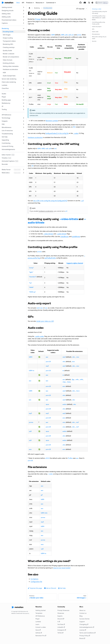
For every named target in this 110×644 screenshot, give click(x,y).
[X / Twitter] (89, 3)
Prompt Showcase (63, 610)
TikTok (60, 633)
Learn (37, 624)
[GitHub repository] (80, 3)
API (23, 3)
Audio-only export (97, 27)
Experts (60, 616)
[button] (13, 7)
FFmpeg (37, 19)
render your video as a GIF (45, 321)
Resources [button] (39, 3)
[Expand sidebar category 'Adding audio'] (24, 17)
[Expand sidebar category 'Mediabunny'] (24, 103)
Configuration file (36, 582)
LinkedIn (61, 627)
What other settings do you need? (99, 38)
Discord (61, 619)
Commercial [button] (50, 3)
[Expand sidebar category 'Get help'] (24, 137)
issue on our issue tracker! (62, 568)
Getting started (41, 610)
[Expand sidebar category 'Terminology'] (24, 118)
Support (82, 622)
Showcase (61, 613)
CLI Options (34, 579)
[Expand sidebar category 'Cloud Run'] (24, 88)
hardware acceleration (46, 211)
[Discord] (85, 3)
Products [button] (29, 3)
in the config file (57, 133)
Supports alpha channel (75, 263)
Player (38, 619)
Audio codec (95, 32)
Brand (82, 638)
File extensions (96, 34)
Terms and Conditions (87, 633)
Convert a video (41, 627)
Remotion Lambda (52, 121)
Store (38, 630)
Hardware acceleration (35, 137)
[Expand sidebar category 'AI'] (24, 106)
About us (82, 610)
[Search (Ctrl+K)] (102, 3)
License (83, 630)
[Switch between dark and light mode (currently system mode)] (93, 3)
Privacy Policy (85, 636)
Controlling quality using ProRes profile (98, 23)
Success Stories (85, 619)
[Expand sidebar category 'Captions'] (24, 23)
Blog (81, 616)
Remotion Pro (41, 636)
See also (94, 41)
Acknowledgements (87, 627)
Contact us (83, 613)
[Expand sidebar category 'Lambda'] (24, 85)
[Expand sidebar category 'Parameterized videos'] (24, 20)
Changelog (84, 624)
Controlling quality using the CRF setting (99, 12)
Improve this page (35, 588)
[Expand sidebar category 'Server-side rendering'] (24, 79)
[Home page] (29, 8)
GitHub (39, 633)
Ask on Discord (50, 588)
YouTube (61, 624)
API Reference (40, 616)
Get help (62, 588)
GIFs (93, 29)
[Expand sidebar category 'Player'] (24, 97)
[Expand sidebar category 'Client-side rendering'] (24, 82)
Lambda (38, 622)
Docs (18, 3)
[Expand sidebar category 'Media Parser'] (24, 170)
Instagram (62, 630)
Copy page (80, 9)
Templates (39, 613)
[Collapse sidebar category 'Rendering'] (24, 28)
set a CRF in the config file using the (50, 201)
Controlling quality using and (99, 18)
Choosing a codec (97, 9)
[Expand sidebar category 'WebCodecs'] (24, 173)
